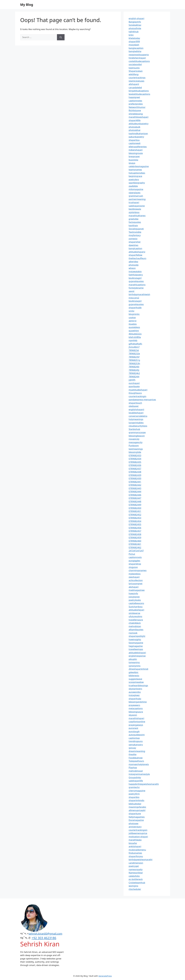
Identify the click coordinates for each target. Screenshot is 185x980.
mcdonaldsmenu (137, 850)
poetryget (134, 866)
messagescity (136, 442)
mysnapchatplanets (139, 764)
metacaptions (136, 708)
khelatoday (134, 38)
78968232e (134, 353)
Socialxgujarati (136, 229)
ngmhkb (133, 340)
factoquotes (135, 222)
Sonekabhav (135, 25)
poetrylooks (135, 600)
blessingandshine (138, 702)
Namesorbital (136, 873)
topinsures (134, 68)
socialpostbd (135, 64)
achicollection (136, 580)
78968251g (134, 360)
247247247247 (136, 551)
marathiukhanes (137, 215)
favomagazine (136, 643)
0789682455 (135, 524)
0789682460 (135, 541)
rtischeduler (135, 889)
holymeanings (136, 419)
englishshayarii (136, 409)
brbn (131, 35)
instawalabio (135, 271)
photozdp (134, 265)
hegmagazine (136, 646)
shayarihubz (135, 699)
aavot (132, 291)
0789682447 (135, 498)
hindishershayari (137, 58)
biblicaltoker (135, 804)
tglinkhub (134, 32)
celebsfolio (134, 876)
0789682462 (135, 547)
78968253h (134, 363)
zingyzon (133, 567)
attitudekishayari (137, 653)
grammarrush (136, 196)
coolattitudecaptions (139, 61)
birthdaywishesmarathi (141, 859)
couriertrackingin (138, 396)
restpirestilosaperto (139, 55)
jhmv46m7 (134, 347)
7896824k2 (134, 373)
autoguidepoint (137, 735)
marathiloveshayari (139, 117)
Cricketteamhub (137, 883)
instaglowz (134, 695)
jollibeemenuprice (138, 833)
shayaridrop (135, 564)
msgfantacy (135, 235)
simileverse (134, 613)
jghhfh (132, 380)
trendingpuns (136, 741)
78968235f (134, 357)
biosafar (133, 843)
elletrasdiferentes (138, 147)
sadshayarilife (136, 781)
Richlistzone (135, 110)
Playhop (133, 767)
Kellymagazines (137, 817)
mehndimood (136, 771)
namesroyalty (136, 869)
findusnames (135, 853)
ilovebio (133, 324)
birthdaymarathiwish (139, 294)
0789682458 (135, 534)
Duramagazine (136, 820)
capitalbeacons (136, 603)
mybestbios (135, 574)
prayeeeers (134, 705)
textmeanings (136, 449)
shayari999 (134, 41)
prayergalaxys (136, 725)
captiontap (134, 738)
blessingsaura (136, 712)
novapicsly (134, 439)
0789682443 (135, 488)
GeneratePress (105, 976)
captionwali (135, 143)
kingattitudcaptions (139, 91)
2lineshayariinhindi (139, 669)
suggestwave (135, 679)
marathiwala (135, 840)
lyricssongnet (136, 583)
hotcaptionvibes (137, 173)
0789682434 (135, 459)
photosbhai (135, 130)
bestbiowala (135, 209)
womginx (133, 886)
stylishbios (134, 212)
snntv (132, 311)
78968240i (134, 367)
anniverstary (135, 827)
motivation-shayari (138, 837)
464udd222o (135, 334)
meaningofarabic (137, 807)
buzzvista (133, 160)
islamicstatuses (137, 81)
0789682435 (135, 462)
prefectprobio (136, 104)
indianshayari (136, 150)
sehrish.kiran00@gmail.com (45, 934)
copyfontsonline (137, 721)
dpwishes (134, 245)
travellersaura (136, 620)
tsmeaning (134, 662)
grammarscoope (137, 432)
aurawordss (135, 692)
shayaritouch (135, 403)
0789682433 (135, 455)
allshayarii (134, 84)
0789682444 (135, 491)
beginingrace (135, 176)
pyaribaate (134, 386)
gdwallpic (134, 672)
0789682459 (135, 537)
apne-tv (133, 321)
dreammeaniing (137, 751)
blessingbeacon (137, 436)
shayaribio (134, 797)
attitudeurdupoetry (139, 123)
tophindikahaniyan (138, 133)
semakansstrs (136, 745)
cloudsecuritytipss (138, 426)
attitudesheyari (136, 610)
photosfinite (135, 28)
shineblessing (136, 114)
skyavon (133, 715)
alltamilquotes (136, 629)
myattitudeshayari (138, 390)
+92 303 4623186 (44, 938)
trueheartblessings (138, 685)
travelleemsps (136, 649)
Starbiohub (134, 429)
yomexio (133, 239)
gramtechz (134, 787)
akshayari (134, 587)
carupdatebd (135, 87)
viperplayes (135, 193)
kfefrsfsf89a (135, 337)
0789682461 (135, 544)
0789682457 (135, 531)
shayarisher (135, 242)
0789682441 (135, 482)
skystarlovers (135, 689)
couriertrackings (137, 78)
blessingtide (135, 452)
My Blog (27, 5)
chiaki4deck (135, 623)
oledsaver (134, 406)
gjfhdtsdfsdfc (135, 344)
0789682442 (135, 485)
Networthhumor (137, 107)
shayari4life (135, 120)
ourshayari (134, 383)
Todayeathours (136, 761)
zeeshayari (134, 577)
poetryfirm (134, 794)
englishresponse (137, 656)
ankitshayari (135, 846)
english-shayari (137, 18)
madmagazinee (137, 590)
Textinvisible (135, 232)
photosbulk (135, 127)
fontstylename (136, 288)
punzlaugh (134, 731)
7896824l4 (134, 377)
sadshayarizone (137, 206)
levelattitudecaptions (139, 94)
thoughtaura (135, 393)
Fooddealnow (136, 758)
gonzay (132, 748)
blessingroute (136, 153)
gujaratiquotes (136, 281)
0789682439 (135, 475)
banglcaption (135, 248)
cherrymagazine (137, 791)
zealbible (133, 186)
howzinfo (133, 593)
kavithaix (133, 225)
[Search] (61, 37)
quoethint (134, 331)
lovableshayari (136, 413)
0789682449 (135, 505)
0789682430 (135, 478)
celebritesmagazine (139, 166)
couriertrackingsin (138, 830)
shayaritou (134, 140)
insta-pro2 (134, 298)
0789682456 (135, 528)
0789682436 (135, 465)
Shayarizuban (136, 71)
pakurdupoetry (136, 137)
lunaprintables (136, 423)
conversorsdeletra (138, 416)
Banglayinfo (135, 22)
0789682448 (135, 501)
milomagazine (136, 189)
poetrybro (134, 179)
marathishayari (136, 718)
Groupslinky (135, 777)
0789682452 (135, 515)
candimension (136, 863)
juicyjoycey (134, 597)
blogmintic (134, 314)
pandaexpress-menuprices (142, 399)
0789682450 (135, 508)
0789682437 (135, 469)
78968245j (134, 370)
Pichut (132, 554)
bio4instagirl (135, 278)
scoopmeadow (136, 682)
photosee (134, 823)
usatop (132, 317)
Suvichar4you (136, 607)
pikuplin (133, 659)
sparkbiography (137, 183)
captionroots (135, 557)
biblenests (134, 675)
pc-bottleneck (136, 879)
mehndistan (135, 626)
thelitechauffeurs (137, 258)
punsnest (133, 728)
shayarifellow (135, 255)
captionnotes (135, 101)
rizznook (133, 633)
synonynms (135, 666)
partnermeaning (137, 199)
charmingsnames (138, 570)
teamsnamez (135, 169)
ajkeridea (133, 261)
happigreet (134, 97)
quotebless (134, 327)
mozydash (134, 45)
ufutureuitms (135, 616)
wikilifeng (134, 74)
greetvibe (134, 219)
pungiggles (134, 561)
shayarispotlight (137, 636)
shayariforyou (136, 856)
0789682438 (135, 472)
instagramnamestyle (139, 774)
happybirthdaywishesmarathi (144, 784)
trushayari (134, 202)
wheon (132, 268)
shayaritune (135, 813)
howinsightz (135, 639)
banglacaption (136, 48)
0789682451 (135, 511)
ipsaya (132, 163)
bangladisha (135, 51)
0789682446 (135, 495)
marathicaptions (137, 285)
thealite (133, 754)
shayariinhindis (137, 800)
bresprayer (134, 156)
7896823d (134, 350)
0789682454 (135, 521)
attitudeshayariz (137, 252)
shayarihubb (135, 307)
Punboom (134, 445)
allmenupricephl (137, 810)
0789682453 (135, 518)
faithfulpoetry (136, 275)
